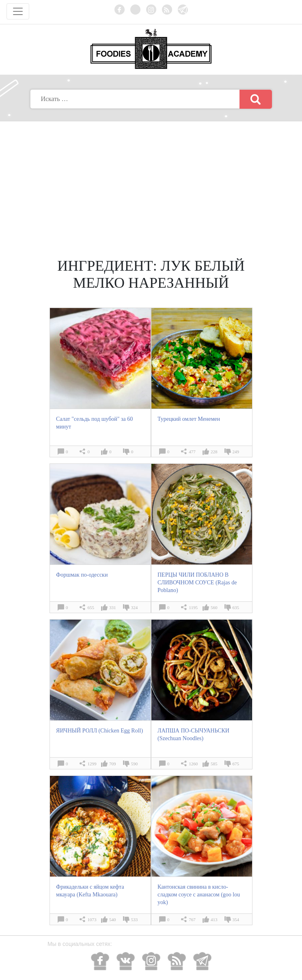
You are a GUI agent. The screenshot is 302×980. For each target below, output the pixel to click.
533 (135, 920)
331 (113, 607)
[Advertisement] (151, 182)
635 (236, 607)
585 (214, 764)
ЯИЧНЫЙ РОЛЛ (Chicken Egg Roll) (99, 731)
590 (135, 764)
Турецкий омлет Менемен (189, 419)
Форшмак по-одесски (82, 575)
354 (236, 920)
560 (214, 607)
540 (113, 920)
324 (135, 607)
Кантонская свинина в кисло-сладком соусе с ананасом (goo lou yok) (199, 895)
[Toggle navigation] (18, 11)
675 (236, 764)
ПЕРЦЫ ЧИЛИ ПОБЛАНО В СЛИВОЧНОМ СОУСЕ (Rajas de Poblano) (197, 583)
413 (214, 920)
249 (236, 452)
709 (113, 764)
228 (214, 452)
